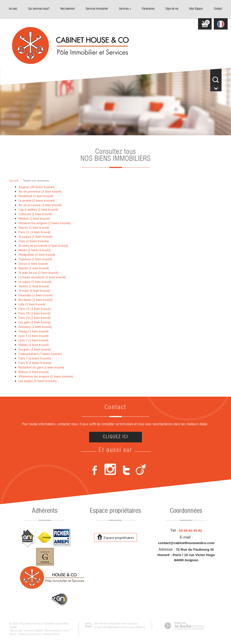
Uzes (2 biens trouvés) (34, 241)
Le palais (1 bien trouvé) (35, 282)
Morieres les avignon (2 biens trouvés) (45, 223)
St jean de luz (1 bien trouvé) (38, 273)
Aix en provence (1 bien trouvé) (40, 191)
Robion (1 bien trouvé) (34, 372)
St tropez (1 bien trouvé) (35, 237)
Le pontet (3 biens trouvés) (37, 200)
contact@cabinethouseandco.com (186, 543)
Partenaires (148, 9)
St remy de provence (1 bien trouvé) (43, 246)
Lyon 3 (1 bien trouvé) (33, 336)
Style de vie (172, 9)
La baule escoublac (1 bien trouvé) (42, 277)
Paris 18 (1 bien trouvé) (35, 313)
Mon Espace (196, 9)
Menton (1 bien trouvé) (34, 218)
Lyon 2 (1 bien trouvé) (33, 340)
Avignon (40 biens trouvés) (37, 187)
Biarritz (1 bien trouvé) (34, 268)
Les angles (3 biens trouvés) (38, 381)
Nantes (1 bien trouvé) (34, 345)
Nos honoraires (53, 630)
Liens (66, 630)
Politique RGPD (51, 634)
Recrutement (68, 9)
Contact (218, 9)
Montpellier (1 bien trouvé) (37, 255)
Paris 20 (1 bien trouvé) (35, 318)
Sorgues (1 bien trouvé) (35, 349)
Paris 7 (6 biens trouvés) (35, 358)
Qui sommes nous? (39, 9)
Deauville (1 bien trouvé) (35, 295)
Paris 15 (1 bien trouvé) (35, 309)
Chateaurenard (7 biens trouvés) (40, 354)
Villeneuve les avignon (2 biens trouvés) (46, 376)
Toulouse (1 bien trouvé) (35, 259)
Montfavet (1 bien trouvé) (36, 196)
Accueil (13, 9)
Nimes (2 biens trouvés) (35, 250)
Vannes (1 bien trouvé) (34, 286)
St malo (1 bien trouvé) (34, 291)
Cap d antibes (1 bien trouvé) (38, 209)
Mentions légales (33, 630)
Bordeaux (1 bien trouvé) (36, 300)
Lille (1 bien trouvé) (32, 304)
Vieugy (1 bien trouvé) (33, 331)
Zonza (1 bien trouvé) (33, 264)
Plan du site (16, 630)
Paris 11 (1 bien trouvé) (35, 232)
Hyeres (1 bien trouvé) (34, 228)
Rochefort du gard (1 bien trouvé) (41, 367)
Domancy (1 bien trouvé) (35, 327)
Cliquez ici (115, 437)
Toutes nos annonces (30, 634)
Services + (125, 9)
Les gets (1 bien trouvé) (35, 322)
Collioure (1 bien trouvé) (35, 214)
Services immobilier (97, 9)
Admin (13, 634)
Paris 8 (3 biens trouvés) (35, 363)
